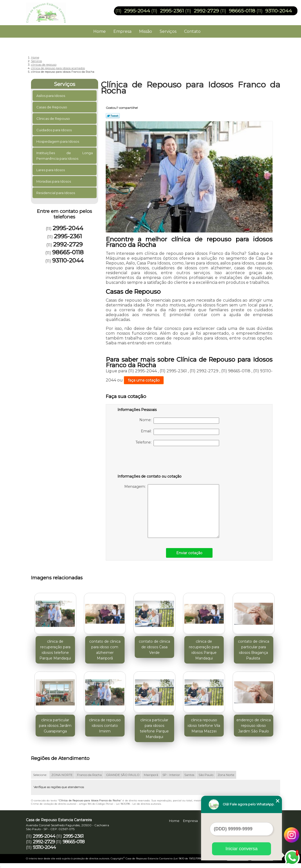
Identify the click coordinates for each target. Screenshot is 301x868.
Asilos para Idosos (51, 96)
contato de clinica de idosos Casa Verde (154, 647)
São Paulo (206, 775)
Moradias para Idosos (54, 181)
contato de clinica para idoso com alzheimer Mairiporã (105, 650)
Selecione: (40, 775)
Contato (192, 31)
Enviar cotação (189, 553)
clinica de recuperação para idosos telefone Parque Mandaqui (55, 650)
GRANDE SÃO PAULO (123, 775)
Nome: (179, 421)
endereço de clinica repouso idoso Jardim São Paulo (254, 726)
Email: (180, 432)
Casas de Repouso (52, 107)
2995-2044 (137, 11)
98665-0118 (242, 11)
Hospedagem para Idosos (58, 141)
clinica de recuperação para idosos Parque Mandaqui (204, 650)
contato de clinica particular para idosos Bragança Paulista (254, 650)
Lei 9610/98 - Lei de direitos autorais (138, 804)
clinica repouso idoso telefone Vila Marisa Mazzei (204, 726)
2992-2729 (206, 11)
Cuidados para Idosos (54, 130)
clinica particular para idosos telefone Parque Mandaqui (154, 728)
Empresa (122, 31)
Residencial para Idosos (56, 193)
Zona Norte (226, 775)
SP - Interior (171, 775)
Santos (189, 775)
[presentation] (150, 461)
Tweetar (113, 116)
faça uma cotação (144, 380)
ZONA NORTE (62, 775)
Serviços (168, 31)
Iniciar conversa (242, 849)
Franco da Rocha (89, 775)
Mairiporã (151, 775)
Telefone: (177, 443)
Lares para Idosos (51, 170)
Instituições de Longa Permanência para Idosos (65, 156)
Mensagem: (172, 511)
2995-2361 (172, 11)
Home (100, 31)
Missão (146, 31)
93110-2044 (279, 11)
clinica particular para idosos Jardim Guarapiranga (55, 726)
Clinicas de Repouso (54, 119)
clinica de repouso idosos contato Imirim (105, 726)
